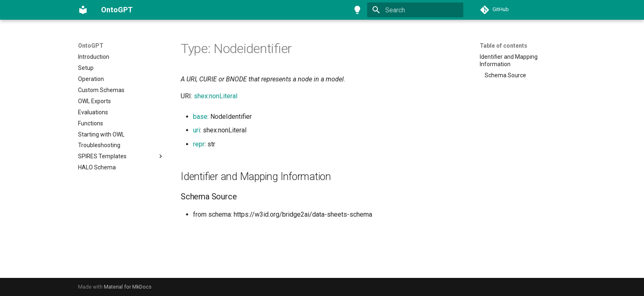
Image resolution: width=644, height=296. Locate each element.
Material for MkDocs (128, 287)
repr (199, 144)
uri (197, 130)
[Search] (415, 10)
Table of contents (504, 46)
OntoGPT (91, 46)
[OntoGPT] (83, 10)
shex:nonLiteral (216, 96)
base (200, 117)
